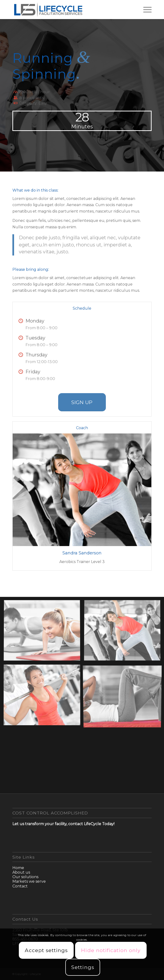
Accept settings (46, 950)
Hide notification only (111, 950)
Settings (83, 967)
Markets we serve (29, 881)
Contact (20, 886)
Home (18, 868)
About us (21, 872)
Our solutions (25, 877)
